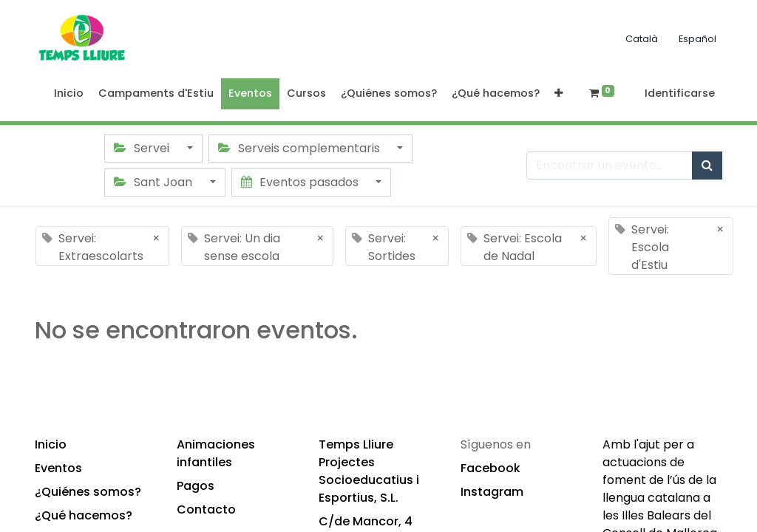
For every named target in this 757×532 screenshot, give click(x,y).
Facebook (490, 468)
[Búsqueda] (707, 166)
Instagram (492, 492)
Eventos (58, 468)
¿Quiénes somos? (88, 492)
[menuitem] (69, 94)
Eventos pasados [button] (301, 182)
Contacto (206, 509)
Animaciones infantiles (216, 453)
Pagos (196, 486)
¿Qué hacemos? (84, 515)
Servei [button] (143, 148)
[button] (559, 94)
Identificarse (680, 93)
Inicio (51, 444)
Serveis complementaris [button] (301, 148)
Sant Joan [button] (155, 182)
